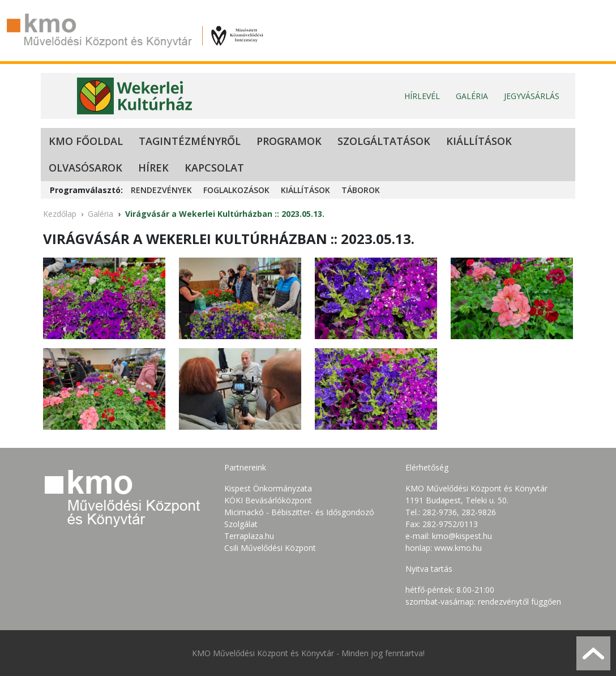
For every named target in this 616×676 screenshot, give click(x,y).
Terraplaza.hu (249, 536)
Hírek (153, 168)
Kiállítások (479, 141)
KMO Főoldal (86, 141)
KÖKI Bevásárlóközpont (268, 500)
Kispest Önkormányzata (268, 488)
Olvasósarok (85, 168)
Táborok (361, 190)
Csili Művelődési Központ (270, 548)
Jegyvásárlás (532, 96)
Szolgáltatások (384, 141)
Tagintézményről (190, 141)
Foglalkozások (236, 190)
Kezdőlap (60, 214)
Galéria (472, 96)
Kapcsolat (214, 168)
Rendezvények (161, 190)
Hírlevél (422, 96)
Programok (289, 141)
